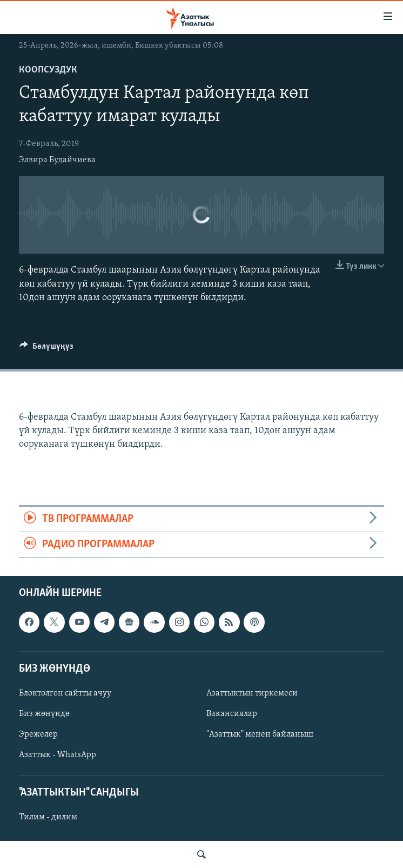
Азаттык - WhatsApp (58, 755)
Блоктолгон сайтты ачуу (65, 693)
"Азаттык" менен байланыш (260, 734)
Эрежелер (38, 734)
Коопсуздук (48, 70)
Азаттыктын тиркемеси (252, 693)
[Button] (46, 349)
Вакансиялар (232, 714)
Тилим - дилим (48, 818)
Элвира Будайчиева (57, 160)
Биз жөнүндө (44, 714)
